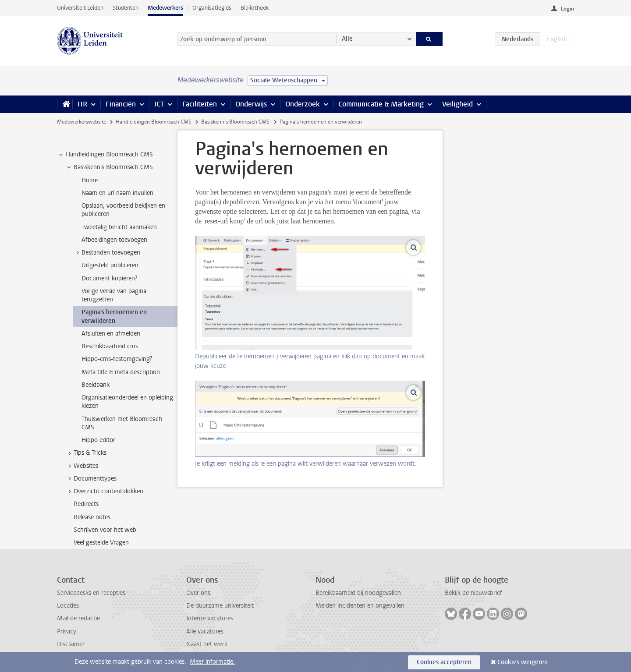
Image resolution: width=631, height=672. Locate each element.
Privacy (67, 631)
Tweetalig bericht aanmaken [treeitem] (119, 227)
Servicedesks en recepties (91, 593)
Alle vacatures (205, 631)
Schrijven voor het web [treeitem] (105, 530)
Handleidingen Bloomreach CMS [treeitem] (105, 155)
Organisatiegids (212, 8)
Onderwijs (251, 104)
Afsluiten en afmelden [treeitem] (111, 334)
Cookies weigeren (523, 662)
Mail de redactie (78, 618)
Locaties (68, 606)
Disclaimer (71, 644)
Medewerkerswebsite (82, 122)
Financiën (121, 104)
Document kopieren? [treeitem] (109, 278)
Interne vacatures (210, 618)
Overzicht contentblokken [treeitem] (104, 492)
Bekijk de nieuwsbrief (473, 593)
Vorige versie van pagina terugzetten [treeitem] (114, 295)
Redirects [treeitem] (86, 504)
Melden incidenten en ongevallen (360, 606)
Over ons (198, 593)
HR (82, 104)
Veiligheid (457, 104)
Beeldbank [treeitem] (96, 385)
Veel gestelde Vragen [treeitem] (101, 543)
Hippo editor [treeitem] (98, 440)
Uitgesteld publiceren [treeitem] (110, 265)
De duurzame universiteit (220, 606)
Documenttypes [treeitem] (91, 479)
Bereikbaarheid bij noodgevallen (358, 593)
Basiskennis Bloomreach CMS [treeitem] (109, 167)
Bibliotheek (255, 8)
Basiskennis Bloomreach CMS (235, 122)
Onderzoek (303, 104)
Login (567, 9)
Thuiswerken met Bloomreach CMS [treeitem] (122, 423)
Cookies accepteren (444, 662)
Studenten (126, 8)
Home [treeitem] (90, 180)
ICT (159, 104)
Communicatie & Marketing (381, 104)
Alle (347, 39)
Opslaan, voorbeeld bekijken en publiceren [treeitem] (123, 210)
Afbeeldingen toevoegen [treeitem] (114, 240)
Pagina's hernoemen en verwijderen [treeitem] (114, 316)
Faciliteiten (200, 104)
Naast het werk (207, 644)
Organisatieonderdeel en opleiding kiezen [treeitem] (127, 402)
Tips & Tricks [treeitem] (86, 453)
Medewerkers (165, 8)
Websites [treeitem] (82, 466)
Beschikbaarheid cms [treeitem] (110, 346)
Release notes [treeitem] (92, 517)
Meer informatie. (212, 662)
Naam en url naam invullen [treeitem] (117, 193)
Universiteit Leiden (80, 8)
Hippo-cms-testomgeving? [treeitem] (117, 359)
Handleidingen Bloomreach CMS (154, 122)
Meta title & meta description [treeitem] (121, 372)
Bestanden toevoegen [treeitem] (107, 253)
